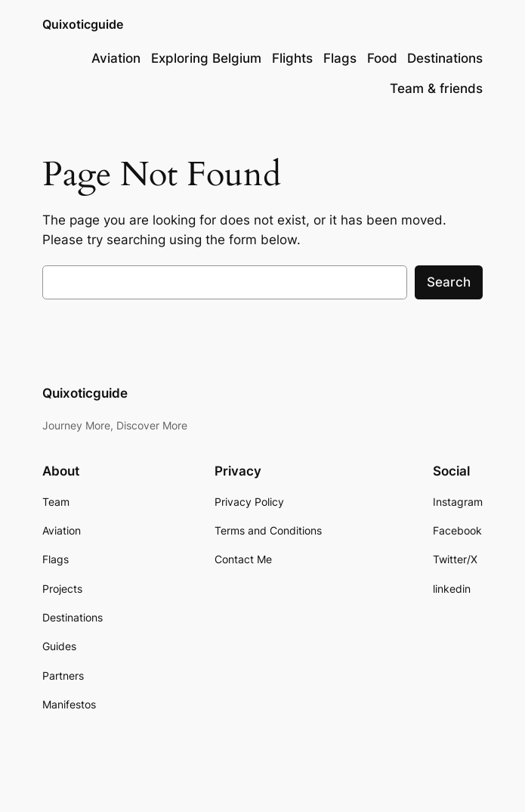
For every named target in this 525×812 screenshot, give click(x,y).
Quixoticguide (83, 24)
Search (449, 282)
